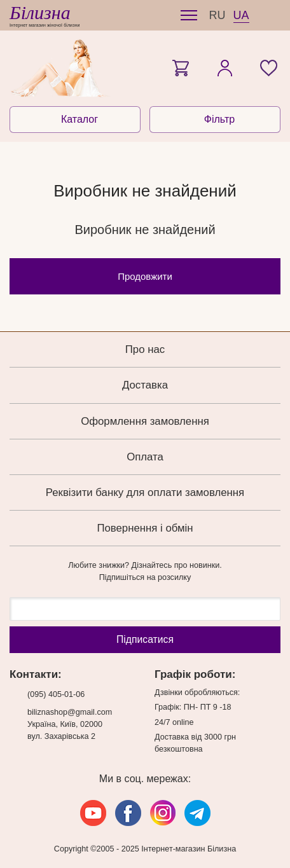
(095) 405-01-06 (56, 694)
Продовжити (145, 276)
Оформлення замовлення (145, 421)
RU (217, 15)
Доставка (145, 385)
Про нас (145, 349)
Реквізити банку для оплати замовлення (145, 493)
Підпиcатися (145, 639)
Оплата (145, 457)
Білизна (40, 12)
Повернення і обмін (145, 528)
